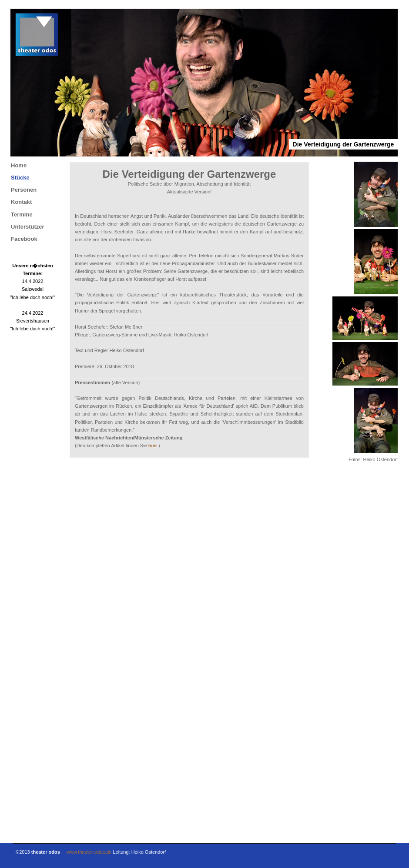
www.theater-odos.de (89, 852)
